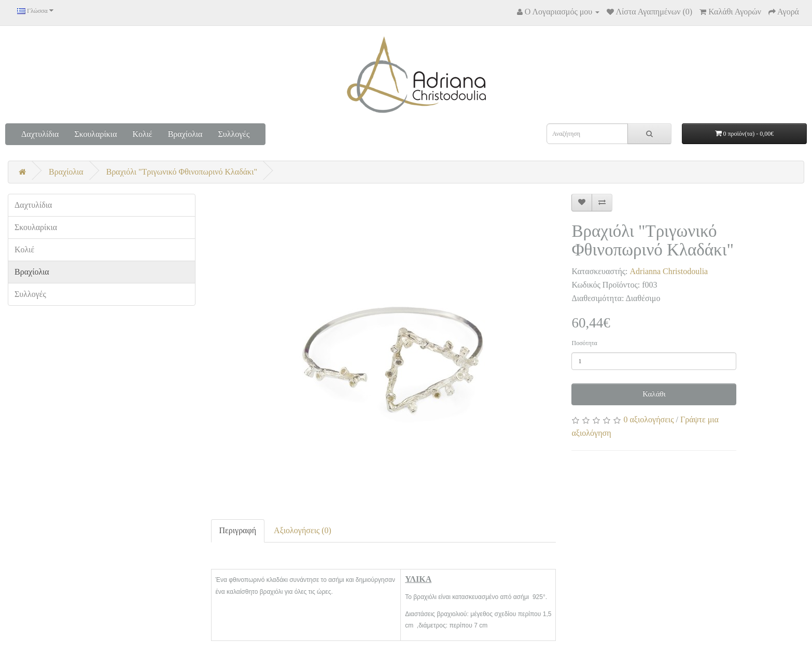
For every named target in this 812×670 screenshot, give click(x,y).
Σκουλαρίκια (95, 134)
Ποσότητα (584, 343)
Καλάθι (654, 394)
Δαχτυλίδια (40, 134)
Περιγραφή (238, 530)
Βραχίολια (185, 134)
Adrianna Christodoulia (669, 271)
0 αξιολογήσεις (648, 419)
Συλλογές (234, 134)
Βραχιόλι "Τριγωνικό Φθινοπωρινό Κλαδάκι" (182, 172)
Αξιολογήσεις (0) (303, 530)
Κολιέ (143, 134)
